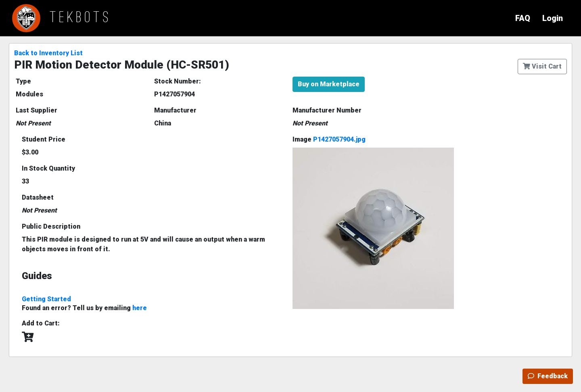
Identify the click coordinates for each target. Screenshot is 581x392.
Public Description (51, 226)
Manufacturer (175, 110)
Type (23, 81)
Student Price (44, 139)
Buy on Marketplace (329, 84)
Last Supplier (37, 110)
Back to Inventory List (48, 53)
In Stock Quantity (48, 168)
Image (329, 139)
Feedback (548, 376)
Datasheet (38, 197)
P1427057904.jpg (339, 139)
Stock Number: (178, 81)
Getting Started (46, 299)
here (140, 308)
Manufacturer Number (327, 110)
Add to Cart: (41, 323)
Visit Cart (542, 66)
